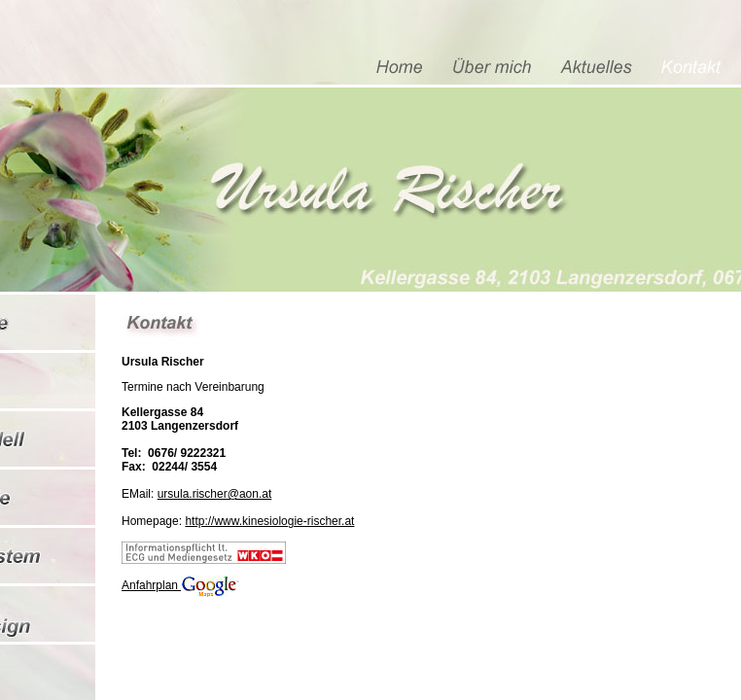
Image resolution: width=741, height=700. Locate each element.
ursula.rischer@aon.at (215, 494)
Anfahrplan (180, 585)
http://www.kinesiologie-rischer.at (269, 521)
